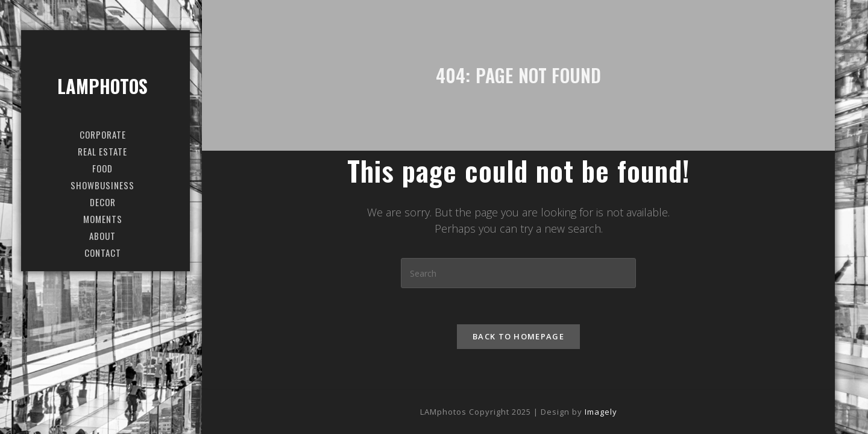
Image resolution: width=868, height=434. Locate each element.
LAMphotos (103, 86)
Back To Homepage (518, 336)
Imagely (601, 412)
